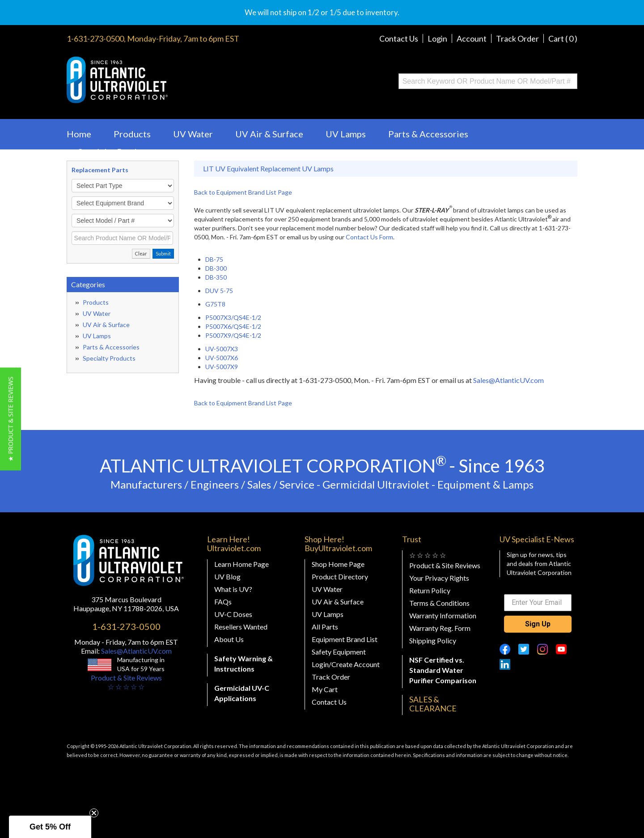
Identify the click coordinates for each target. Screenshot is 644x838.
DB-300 (216, 268)
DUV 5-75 (219, 291)
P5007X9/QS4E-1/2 (233, 335)
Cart (563, 38)
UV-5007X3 (222, 349)
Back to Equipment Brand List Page (243, 192)
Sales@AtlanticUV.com (508, 380)
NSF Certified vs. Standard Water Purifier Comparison (443, 670)
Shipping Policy (433, 640)
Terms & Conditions (439, 603)
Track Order (517, 38)
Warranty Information (443, 615)
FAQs (223, 602)
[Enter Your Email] (538, 603)
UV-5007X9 (222, 367)
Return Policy (430, 590)
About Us (229, 639)
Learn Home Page (241, 564)
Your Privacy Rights (439, 578)
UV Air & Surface (269, 134)
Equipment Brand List (345, 639)
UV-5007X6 (222, 358)
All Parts (325, 627)
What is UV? (233, 589)
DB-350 (216, 277)
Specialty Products (116, 152)
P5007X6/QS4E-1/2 (233, 326)
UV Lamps (346, 134)
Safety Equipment (339, 652)
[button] (11, 419)
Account (472, 38)
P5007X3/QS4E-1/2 (233, 317)
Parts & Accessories (428, 134)
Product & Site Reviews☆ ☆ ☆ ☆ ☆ (126, 682)
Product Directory (340, 576)
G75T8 (215, 304)
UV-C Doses (233, 614)
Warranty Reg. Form (440, 628)
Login (437, 38)
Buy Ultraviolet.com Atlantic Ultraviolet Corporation (153, 80)
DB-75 (214, 259)
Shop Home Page (338, 564)
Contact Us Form (369, 237)
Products (132, 134)
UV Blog (227, 576)
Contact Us (399, 38)
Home (79, 134)
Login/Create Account (346, 664)
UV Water (193, 134)
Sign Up (538, 624)
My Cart (325, 689)
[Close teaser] (94, 813)
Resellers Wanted (241, 627)
